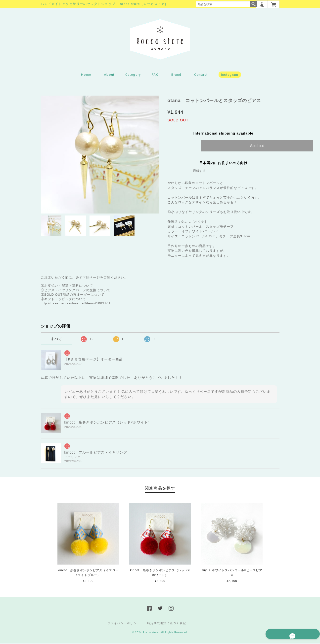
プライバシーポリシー (124, 624)
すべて (56, 340)
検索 (254, 4)
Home (86, 76)
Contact (201, 76)
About (109, 76)
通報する (199, 172)
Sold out (257, 147)
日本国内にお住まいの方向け (223, 164)
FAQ (155, 76)
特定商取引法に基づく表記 (167, 624)
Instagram (230, 76)
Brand (176, 76)
